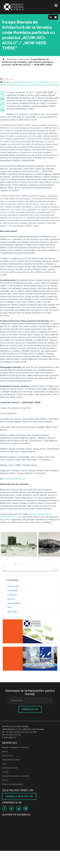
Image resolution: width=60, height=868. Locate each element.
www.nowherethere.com (15, 479)
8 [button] (44, 564)
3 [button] (24, 564)
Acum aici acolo (51, 82)
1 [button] (16, 564)
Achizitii (5, 772)
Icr (11, 82)
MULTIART (12, 612)
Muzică (11, 599)
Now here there (7, 85)
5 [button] (32, 564)
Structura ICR (7, 756)
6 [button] (36, 564)
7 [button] (40, 564)
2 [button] (20, 564)
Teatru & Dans (14, 603)
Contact (5, 780)
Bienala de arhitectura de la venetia (28, 82)
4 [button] (28, 564)
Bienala (56, 85)
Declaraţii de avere (10, 768)
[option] (19, 545)
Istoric (4, 764)
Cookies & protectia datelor (13, 784)
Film (9, 607)
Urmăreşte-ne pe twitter (19, 796)
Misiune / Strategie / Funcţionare (16, 747)
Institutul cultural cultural (25, 85)
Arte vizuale (13, 586)
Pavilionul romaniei (44, 85)
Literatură (12, 595)
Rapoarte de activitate (11, 760)
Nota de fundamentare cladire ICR (16, 776)
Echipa (5, 752)
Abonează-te (30, 709)
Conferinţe (12, 591)
